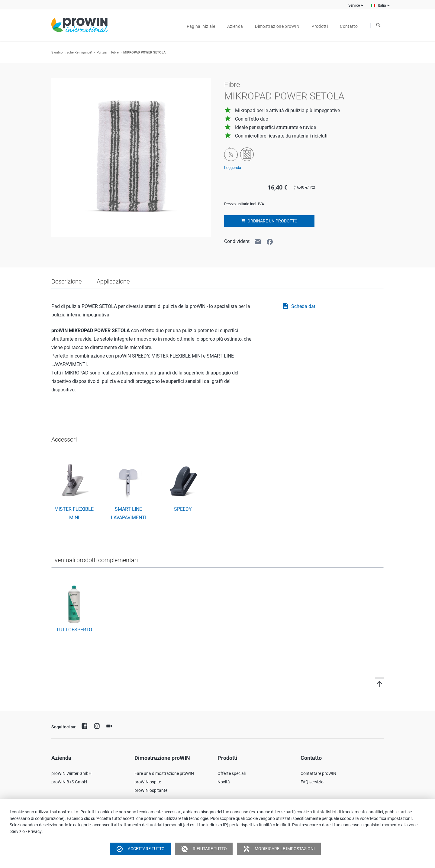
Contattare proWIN (318, 773)
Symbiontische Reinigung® (72, 52)
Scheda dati (299, 306)
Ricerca (378, 25)
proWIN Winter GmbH (71, 773)
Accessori (64, 439)
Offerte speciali (232, 773)
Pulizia (102, 52)
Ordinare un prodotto (272, 221)
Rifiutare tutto (204, 849)
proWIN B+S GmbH (69, 782)
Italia (382, 5)
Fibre (115, 52)
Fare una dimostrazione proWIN (164, 773)
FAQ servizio (312, 782)
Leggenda (233, 168)
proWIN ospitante (151, 790)
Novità (224, 782)
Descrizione (66, 281)
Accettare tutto (140, 849)
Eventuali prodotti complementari (95, 560)
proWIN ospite (148, 782)
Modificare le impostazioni (279, 849)
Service (354, 5)
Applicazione (113, 281)
